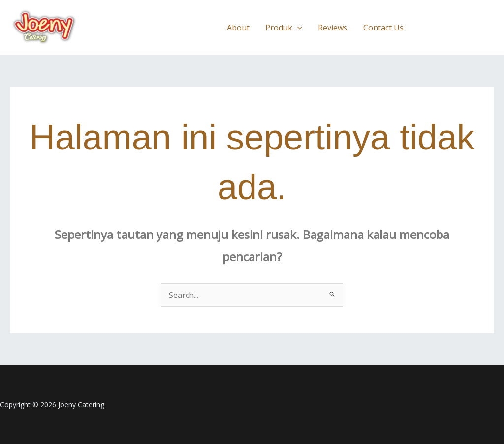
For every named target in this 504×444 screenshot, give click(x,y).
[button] (297, 28)
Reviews (333, 28)
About (238, 28)
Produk (284, 28)
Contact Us (383, 28)
